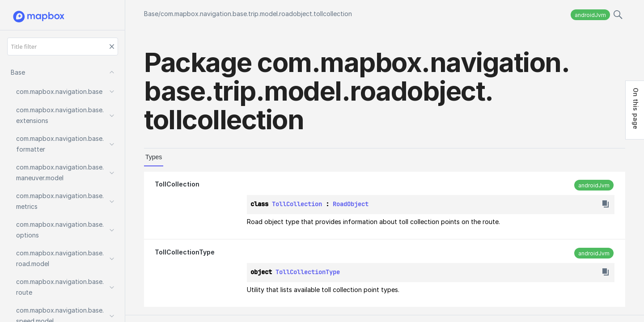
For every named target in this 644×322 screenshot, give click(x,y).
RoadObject (351, 204)
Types (154, 157)
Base (151, 14)
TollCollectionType (185, 252)
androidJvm (590, 15)
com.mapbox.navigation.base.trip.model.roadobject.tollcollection (256, 14)
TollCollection (177, 184)
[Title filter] (63, 47)
